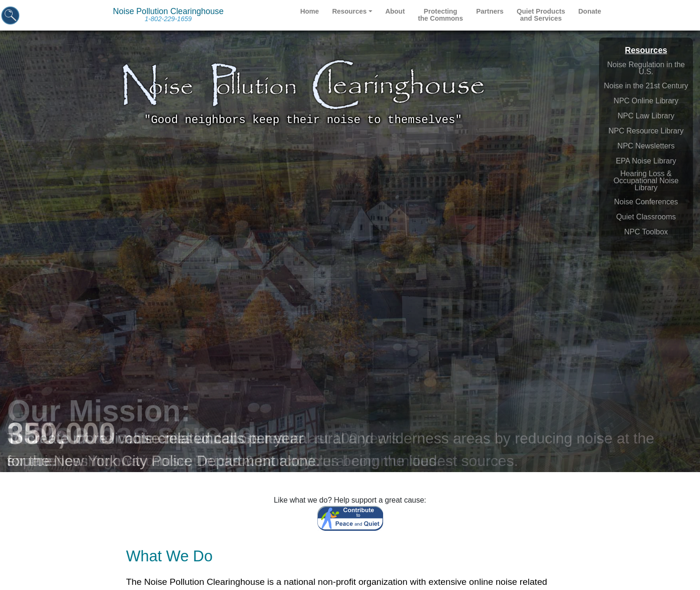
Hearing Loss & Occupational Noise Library (646, 181)
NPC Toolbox (646, 232)
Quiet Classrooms (646, 217)
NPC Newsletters (646, 146)
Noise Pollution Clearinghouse (169, 15)
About (395, 11)
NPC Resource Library (646, 131)
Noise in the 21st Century (646, 86)
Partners (490, 11)
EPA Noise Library (646, 161)
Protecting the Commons (440, 15)
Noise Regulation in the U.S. (646, 68)
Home (309, 11)
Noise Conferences (646, 202)
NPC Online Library (646, 101)
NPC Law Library (646, 116)
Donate (590, 11)
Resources (349, 11)
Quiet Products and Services (541, 15)
